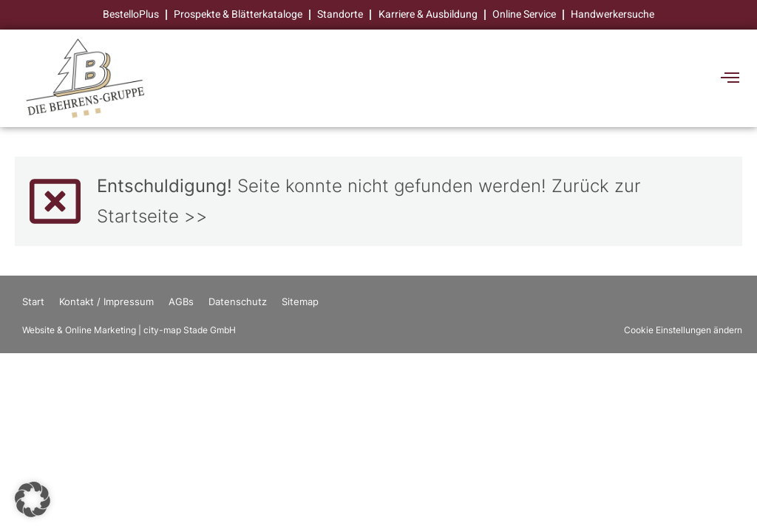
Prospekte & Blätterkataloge (239, 14)
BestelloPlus (132, 14)
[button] (33, 499)
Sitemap (300, 302)
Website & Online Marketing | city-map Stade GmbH (129, 331)
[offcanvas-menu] (730, 79)
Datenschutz (238, 302)
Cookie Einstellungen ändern (683, 331)
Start (33, 302)
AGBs (181, 302)
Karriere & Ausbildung (428, 14)
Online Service (524, 14)
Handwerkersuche (612, 14)
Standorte (341, 14)
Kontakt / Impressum (106, 302)
